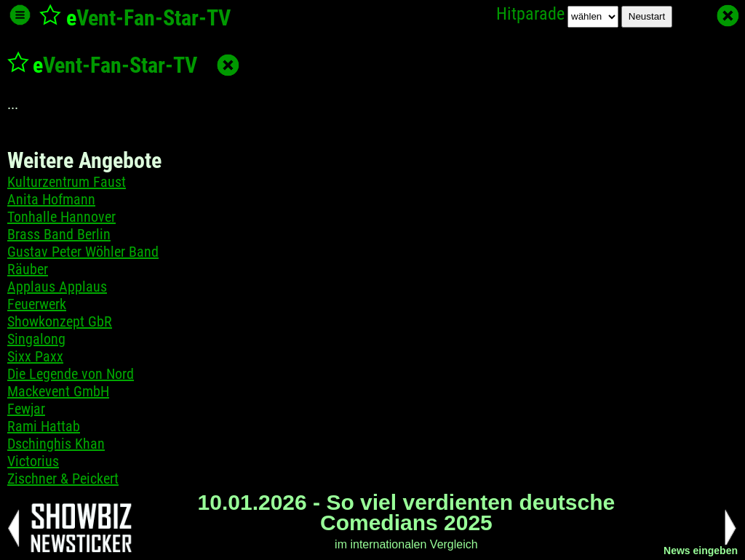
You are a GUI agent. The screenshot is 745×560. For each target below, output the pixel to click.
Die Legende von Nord (71, 374)
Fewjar (26, 409)
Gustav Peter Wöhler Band (83, 252)
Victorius (33, 461)
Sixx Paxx (35, 356)
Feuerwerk (37, 304)
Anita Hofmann (51, 199)
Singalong (36, 339)
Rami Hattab (44, 426)
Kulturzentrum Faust (67, 182)
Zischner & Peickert (63, 479)
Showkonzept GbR (60, 321)
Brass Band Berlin (59, 234)
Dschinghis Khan (56, 444)
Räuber (28, 269)
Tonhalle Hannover (61, 217)
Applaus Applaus (57, 287)
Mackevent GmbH (58, 391)
